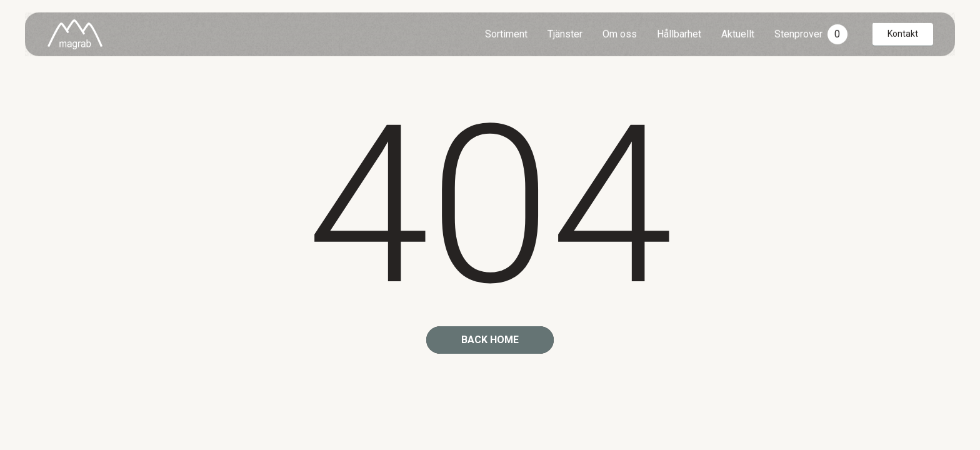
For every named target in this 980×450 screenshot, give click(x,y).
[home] (75, 34)
